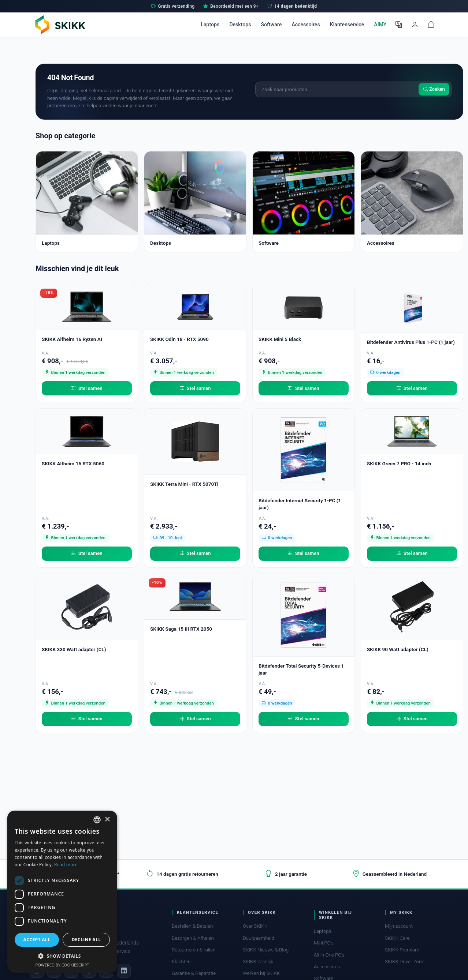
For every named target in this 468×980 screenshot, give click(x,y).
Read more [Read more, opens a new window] (66, 865)
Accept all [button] (37, 940)
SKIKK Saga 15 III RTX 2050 (181, 629)
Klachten (181, 962)
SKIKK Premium (402, 950)
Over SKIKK (255, 926)
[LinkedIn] (124, 971)
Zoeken (434, 89)
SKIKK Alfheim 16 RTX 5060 (73, 463)
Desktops (240, 25)
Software (272, 25)
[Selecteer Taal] (399, 25)
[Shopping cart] (431, 25)
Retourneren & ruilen (194, 950)
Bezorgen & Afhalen (193, 938)
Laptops (210, 25)
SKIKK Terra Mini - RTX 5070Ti (184, 484)
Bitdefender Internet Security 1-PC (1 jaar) (300, 504)
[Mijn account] (415, 25)
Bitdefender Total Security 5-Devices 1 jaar (301, 669)
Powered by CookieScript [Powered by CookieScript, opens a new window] (62, 965)
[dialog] (62, 892)
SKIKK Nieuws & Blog (266, 950)
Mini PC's (324, 943)
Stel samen (87, 388)
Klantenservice (347, 25)
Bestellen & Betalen (192, 926)
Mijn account (399, 926)
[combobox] (97, 820)
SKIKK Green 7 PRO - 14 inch (399, 463)
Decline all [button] (86, 940)
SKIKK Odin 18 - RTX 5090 (179, 339)
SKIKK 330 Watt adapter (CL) (74, 649)
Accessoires (306, 25)
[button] (62, 956)
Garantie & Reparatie (194, 973)
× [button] (107, 820)
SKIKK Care (397, 938)
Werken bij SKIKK (261, 973)
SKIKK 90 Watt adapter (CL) (398, 649)
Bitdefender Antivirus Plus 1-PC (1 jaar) (411, 342)
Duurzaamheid (259, 938)
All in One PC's (329, 955)
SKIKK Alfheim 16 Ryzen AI (72, 339)
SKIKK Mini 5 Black (280, 339)
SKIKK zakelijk (258, 962)
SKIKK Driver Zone (405, 962)
